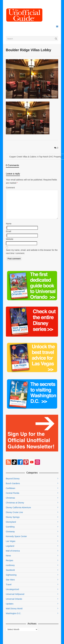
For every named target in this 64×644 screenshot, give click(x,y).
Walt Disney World (14, 609)
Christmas (10, 498)
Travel (9, 584)
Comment (10, 188)
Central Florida (13, 493)
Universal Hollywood (15, 594)
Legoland (10, 546)
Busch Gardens (13, 483)
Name (9, 224)
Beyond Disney (13, 479)
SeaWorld (10, 570)
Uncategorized (12, 589)
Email (9, 231)
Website (10, 239)
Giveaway (10, 532)
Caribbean (11, 488)
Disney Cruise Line (14, 512)
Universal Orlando (14, 599)
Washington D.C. (13, 613)
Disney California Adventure (18, 507)
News (8, 556)
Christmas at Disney (15, 503)
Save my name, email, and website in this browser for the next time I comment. (32, 252)
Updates (10, 604)
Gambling (10, 527)
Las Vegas (11, 541)
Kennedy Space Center (16, 536)
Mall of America (13, 551)
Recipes (10, 560)
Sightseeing (11, 575)
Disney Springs (13, 517)
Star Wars (10, 580)
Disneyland (11, 522)
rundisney (10, 565)
